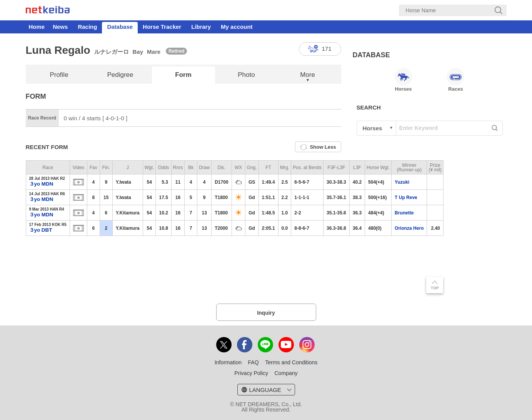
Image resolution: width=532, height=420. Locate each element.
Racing (87, 27)
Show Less (318, 147)
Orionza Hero (409, 228)
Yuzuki (402, 182)
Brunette (404, 213)
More (308, 75)
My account (237, 27)
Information (228, 362)
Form (183, 75)
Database (120, 27)
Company (286, 373)
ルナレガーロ (112, 52)
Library (201, 27)
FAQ (253, 362)
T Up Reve (406, 198)
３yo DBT (41, 230)
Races (455, 80)
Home (37, 27)
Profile (59, 75)
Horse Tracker (162, 27)
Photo (246, 75)
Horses (404, 80)
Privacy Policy (251, 373)
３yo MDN (41, 184)
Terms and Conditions (291, 362)
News (60, 27)
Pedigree (120, 75)
